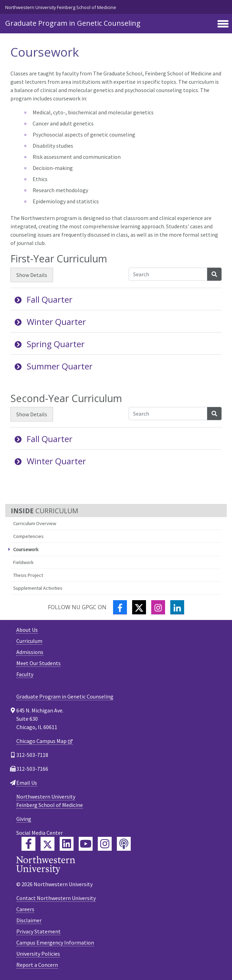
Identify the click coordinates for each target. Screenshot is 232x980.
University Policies (38, 954)
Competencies (28, 536)
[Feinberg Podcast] (124, 844)
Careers (25, 909)
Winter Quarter (50, 322)
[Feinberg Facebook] (28, 844)
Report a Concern (37, 965)
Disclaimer (29, 920)
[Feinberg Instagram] (105, 844)
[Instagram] (158, 607)
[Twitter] (139, 607)
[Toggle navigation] (223, 24)
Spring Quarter (50, 344)
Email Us (27, 783)
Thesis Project (28, 575)
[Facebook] (120, 607)
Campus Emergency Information (55, 942)
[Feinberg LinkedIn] (67, 844)
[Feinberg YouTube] (86, 844)
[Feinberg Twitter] (48, 844)
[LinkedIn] (177, 607)
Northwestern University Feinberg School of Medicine (61, 7)
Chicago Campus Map (41, 741)
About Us (27, 630)
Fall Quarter (44, 299)
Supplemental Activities (38, 588)
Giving (24, 819)
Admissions (30, 652)
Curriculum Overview (35, 523)
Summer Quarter (54, 366)
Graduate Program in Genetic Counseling (73, 23)
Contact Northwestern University (56, 898)
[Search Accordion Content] (168, 274)
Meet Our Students (38, 663)
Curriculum (29, 641)
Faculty (25, 674)
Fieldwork (23, 562)
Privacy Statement (38, 931)
